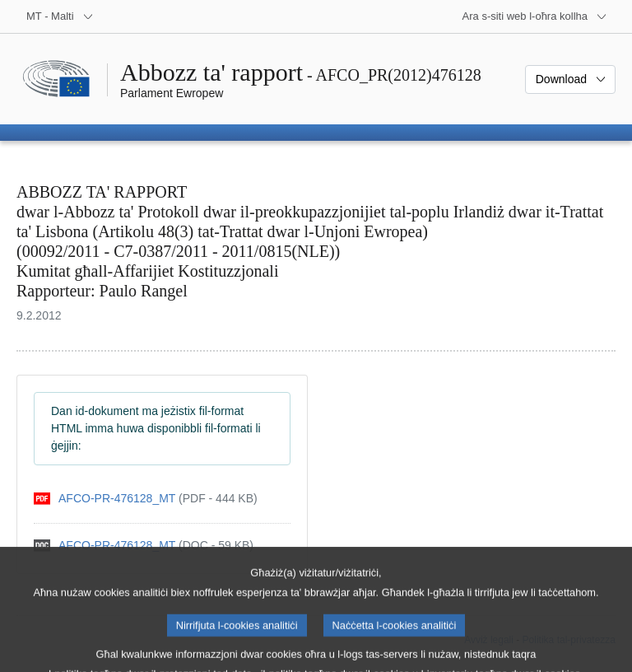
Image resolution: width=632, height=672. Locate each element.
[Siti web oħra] (535, 16)
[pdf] (146, 499)
